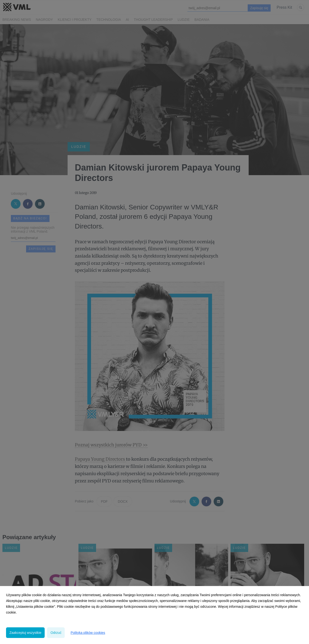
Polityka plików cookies (88, 633)
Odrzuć (56, 633)
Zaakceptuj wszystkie (25, 633)
